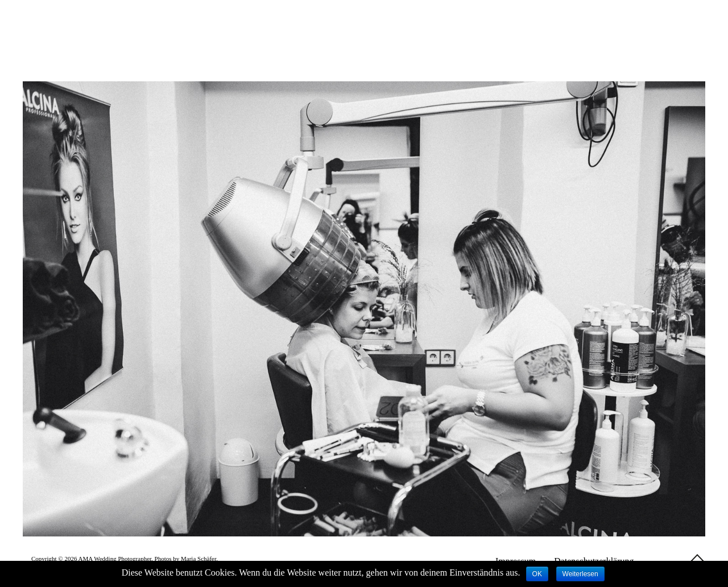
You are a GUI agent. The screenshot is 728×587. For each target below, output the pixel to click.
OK (537, 574)
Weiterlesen (580, 574)
